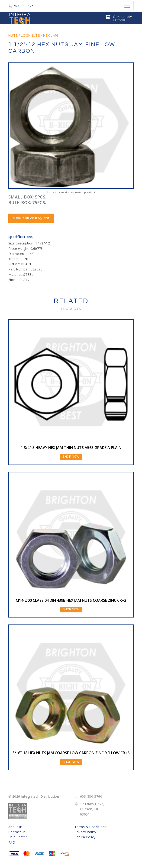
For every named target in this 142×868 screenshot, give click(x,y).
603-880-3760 (22, 6)
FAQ (12, 842)
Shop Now (71, 457)
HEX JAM (51, 36)
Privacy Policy (85, 832)
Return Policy (85, 837)
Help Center (18, 837)
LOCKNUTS (30, 36)
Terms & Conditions (90, 827)
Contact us (17, 832)
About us (15, 827)
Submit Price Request (31, 218)
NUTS (13, 36)
